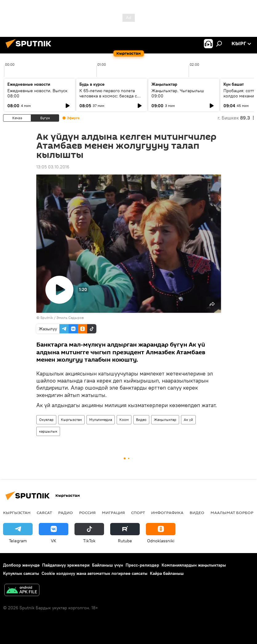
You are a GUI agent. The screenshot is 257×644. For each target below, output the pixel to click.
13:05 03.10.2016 (53, 167)
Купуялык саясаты (21, 573)
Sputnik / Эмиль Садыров (62, 318)
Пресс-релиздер (142, 565)
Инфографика (167, 512)
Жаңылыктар (165, 420)
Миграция (113, 512)
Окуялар (46, 420)
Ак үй (188, 420)
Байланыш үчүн (108, 565)
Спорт (138, 512)
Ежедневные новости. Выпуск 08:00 (37, 93)
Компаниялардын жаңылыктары (194, 565)
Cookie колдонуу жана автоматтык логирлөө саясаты (94, 573)
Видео (141, 420)
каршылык (48, 431)
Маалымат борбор (232, 512)
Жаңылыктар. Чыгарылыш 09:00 (178, 93)
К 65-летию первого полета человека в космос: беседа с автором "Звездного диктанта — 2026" (111, 98)
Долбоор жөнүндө (21, 565)
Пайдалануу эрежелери (66, 565)
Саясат (44, 512)
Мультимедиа (101, 420)
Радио (66, 512)
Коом (124, 420)
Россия (87, 512)
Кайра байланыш (167, 573)
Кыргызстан (71, 420)
